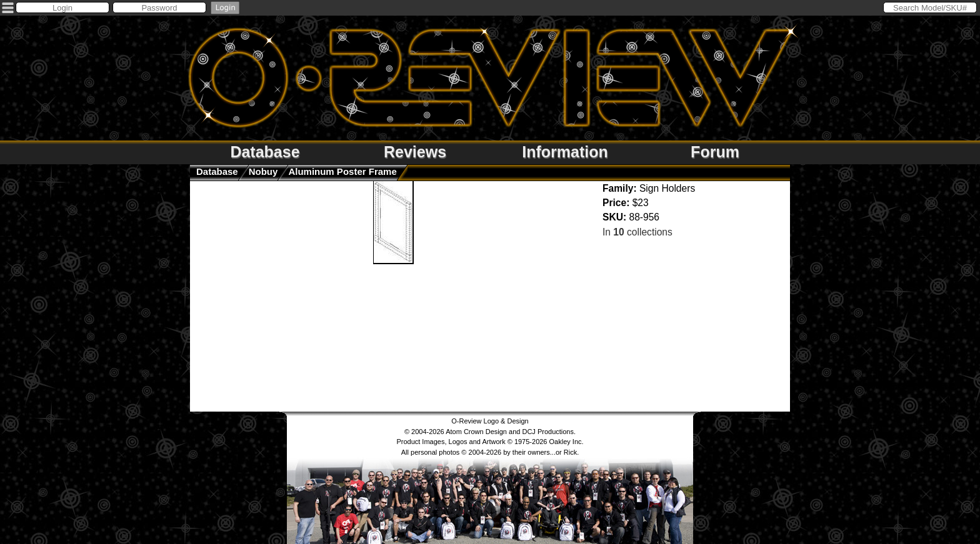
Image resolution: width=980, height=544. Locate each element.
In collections (637, 232)
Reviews (415, 152)
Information (565, 152)
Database (265, 152)
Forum (715, 152)
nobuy (263, 171)
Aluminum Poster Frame (342, 171)
